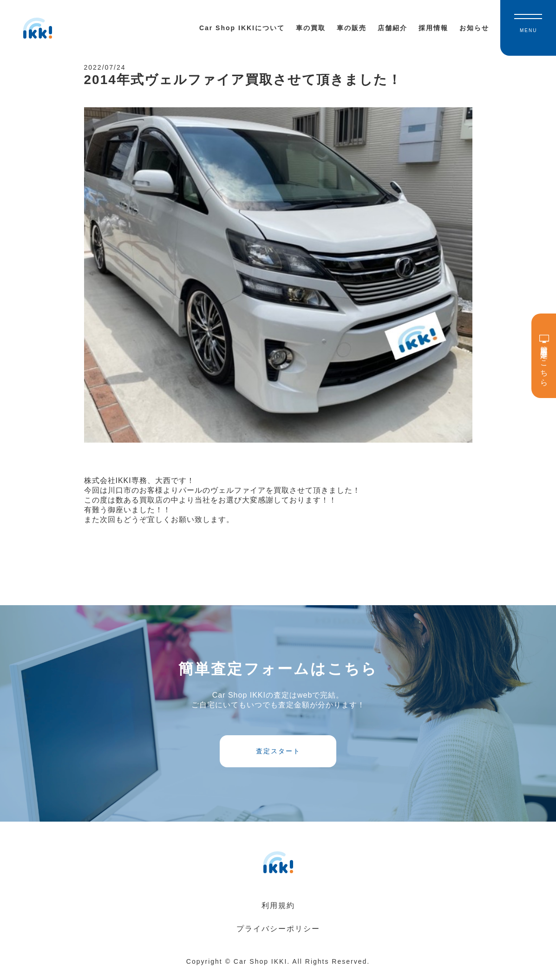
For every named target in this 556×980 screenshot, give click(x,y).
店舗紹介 (392, 28)
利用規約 (278, 913)
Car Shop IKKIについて (242, 28)
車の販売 (352, 28)
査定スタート (278, 756)
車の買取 (311, 28)
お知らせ (474, 28)
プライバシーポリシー (278, 936)
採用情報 (433, 28)
